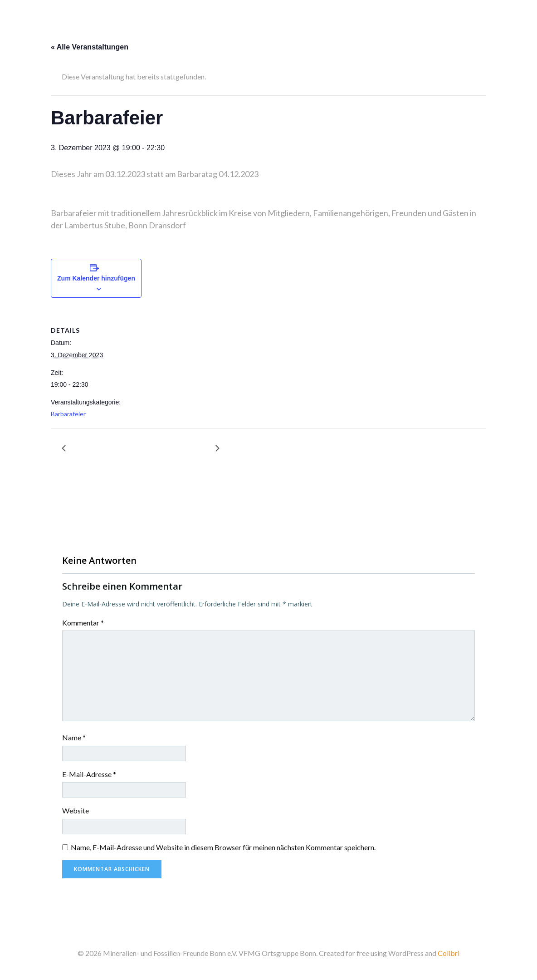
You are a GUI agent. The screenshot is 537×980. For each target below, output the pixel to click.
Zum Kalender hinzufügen (96, 278)
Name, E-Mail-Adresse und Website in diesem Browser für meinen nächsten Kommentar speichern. (223, 847)
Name (74, 737)
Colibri (449, 953)
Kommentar (83, 623)
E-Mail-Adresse (89, 774)
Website (76, 810)
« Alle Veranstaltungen (90, 47)
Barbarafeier (68, 414)
